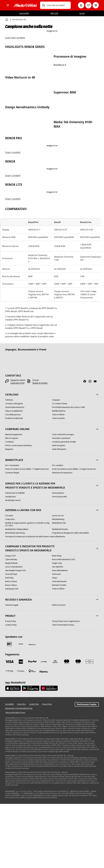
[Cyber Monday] (11, 624)
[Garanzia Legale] (12, 669)
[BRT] (9, 708)
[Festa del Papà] (11, 638)
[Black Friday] (57, 620)
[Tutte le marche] (58, 482)
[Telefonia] (9, 464)
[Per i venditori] (58, 529)
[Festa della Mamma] (60, 635)
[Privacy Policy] (11, 685)
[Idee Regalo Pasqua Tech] (15, 635)
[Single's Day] (57, 627)
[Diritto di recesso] (59, 669)
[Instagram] (91, 445)
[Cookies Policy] (11, 689)
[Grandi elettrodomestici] (15, 471)
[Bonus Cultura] (11, 649)
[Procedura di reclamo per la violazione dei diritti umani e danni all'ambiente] (35, 601)
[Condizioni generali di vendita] (64, 506)
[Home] (7, 19)
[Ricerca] (43, 5)
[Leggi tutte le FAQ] (17, 447)
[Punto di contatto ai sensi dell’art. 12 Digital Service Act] (74, 533)
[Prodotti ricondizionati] (14, 482)
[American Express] (21, 726)
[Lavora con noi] (58, 580)
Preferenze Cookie (87, 769)
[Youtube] (96, 445)
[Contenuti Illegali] (12, 537)
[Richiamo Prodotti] (59, 649)
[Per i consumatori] (12, 529)
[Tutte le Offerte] (58, 479)
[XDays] (55, 642)
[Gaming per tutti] (12, 653)
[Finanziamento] (58, 557)
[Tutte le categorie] (8, 5)
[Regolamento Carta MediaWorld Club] (19, 772)
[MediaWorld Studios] (60, 593)
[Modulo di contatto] (40, 447)
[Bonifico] (21, 735)
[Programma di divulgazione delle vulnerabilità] (70, 597)
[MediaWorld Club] (59, 587)
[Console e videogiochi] (14, 468)
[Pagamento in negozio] (32, 735)
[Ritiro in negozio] (12, 502)
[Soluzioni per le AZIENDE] (15, 557)
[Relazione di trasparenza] (62, 537)
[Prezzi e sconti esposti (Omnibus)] (18, 510)
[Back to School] (11, 646)
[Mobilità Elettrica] (59, 475)
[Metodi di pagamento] (14, 499)
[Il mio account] (81, 5)
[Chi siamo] (9, 580)
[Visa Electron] (55, 726)
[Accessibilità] (10, 768)
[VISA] (9, 726)
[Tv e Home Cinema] (60, 468)
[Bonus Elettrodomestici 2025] (64, 624)
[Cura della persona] (13, 479)
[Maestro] (78, 726)
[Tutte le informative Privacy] (63, 689)
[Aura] (90, 726)
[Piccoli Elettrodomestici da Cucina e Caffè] (68, 471)
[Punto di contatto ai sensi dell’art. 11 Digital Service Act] (27, 533)
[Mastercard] (67, 726)
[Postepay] (44, 726)
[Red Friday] (9, 642)
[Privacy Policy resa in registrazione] (66, 685)
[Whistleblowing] (58, 583)
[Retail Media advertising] (15, 597)
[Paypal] (32, 726)
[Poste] (32, 709)
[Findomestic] (9, 735)
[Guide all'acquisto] (59, 513)
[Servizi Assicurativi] (59, 561)
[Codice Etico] (10, 583)
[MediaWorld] (25, 5)
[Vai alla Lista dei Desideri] (88, 5)
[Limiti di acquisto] (59, 510)
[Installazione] (10, 561)
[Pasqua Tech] (10, 620)
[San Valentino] (58, 631)
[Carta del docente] (59, 646)
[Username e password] (61, 502)
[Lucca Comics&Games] (14, 631)
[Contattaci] (9, 506)
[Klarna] (44, 736)
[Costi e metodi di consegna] (63, 499)
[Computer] (56, 464)
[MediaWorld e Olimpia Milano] (17, 593)
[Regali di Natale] (11, 627)
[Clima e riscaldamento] (14, 475)
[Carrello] (96, 5)
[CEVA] (21, 708)
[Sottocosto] (56, 638)
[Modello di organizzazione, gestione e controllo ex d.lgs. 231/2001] (29, 588)
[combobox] (58, 5)
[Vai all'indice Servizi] (13, 564)
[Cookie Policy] (34, 768)
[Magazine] (9, 513)
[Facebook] (86, 445)
